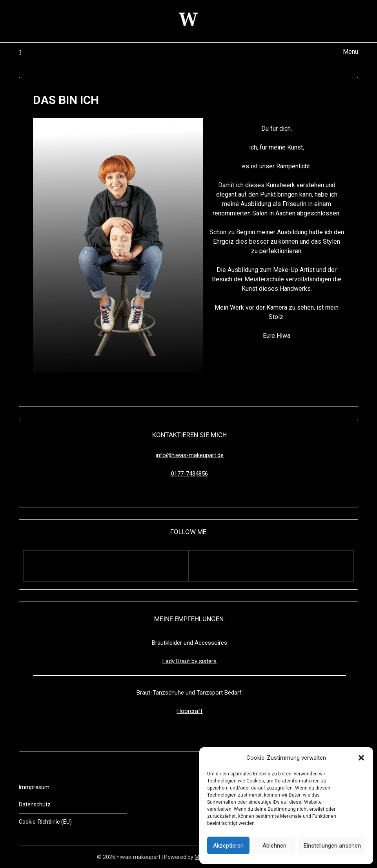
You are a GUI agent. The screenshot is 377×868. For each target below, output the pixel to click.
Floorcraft (189, 711)
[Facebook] (106, 566)
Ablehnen (274, 846)
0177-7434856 (189, 474)
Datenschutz (35, 804)
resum (41, 787)
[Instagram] (271, 566)
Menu (351, 52)
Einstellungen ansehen (332, 846)
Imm (25, 787)
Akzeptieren (228, 846)
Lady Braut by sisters (189, 661)
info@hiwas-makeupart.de (190, 455)
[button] (361, 758)
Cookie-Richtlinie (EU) (45, 822)
